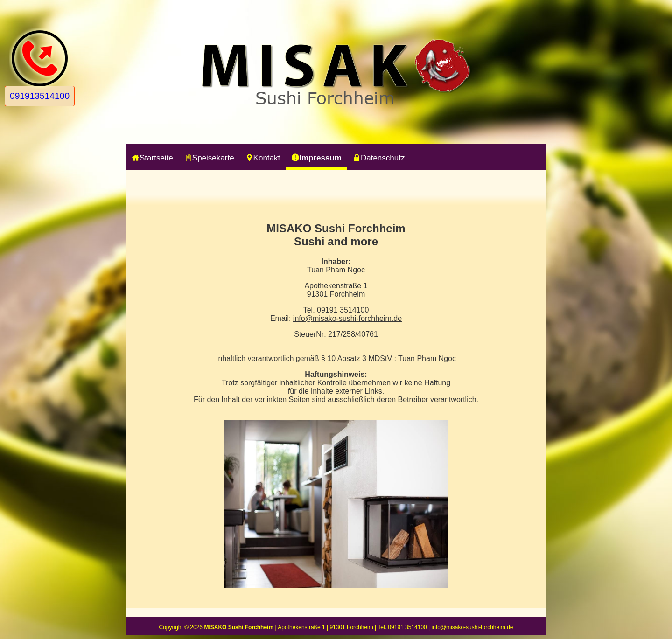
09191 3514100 (407, 627)
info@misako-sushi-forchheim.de (347, 318)
